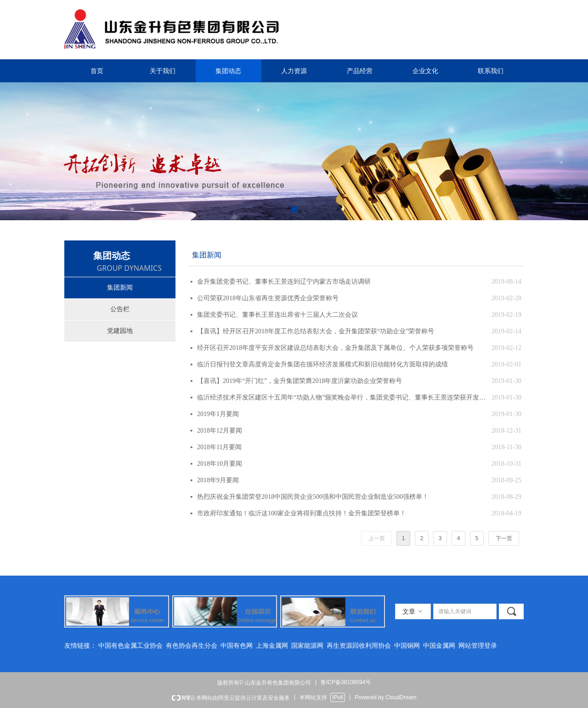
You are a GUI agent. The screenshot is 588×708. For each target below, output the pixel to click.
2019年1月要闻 (218, 414)
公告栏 (120, 309)
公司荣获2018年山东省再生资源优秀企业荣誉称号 (268, 298)
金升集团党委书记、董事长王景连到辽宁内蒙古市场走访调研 (284, 282)
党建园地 (120, 331)
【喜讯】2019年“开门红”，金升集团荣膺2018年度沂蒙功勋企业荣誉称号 (300, 381)
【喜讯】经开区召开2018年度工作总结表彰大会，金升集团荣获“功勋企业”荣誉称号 (316, 331)
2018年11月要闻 (219, 447)
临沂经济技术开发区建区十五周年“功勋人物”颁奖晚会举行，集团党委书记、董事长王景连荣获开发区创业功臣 (342, 397)
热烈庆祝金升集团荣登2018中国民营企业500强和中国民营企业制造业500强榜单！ (313, 497)
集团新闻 (120, 288)
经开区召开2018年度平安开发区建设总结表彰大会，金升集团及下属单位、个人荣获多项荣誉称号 (335, 348)
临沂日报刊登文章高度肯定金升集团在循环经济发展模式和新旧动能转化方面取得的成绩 (322, 364)
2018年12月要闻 (220, 431)
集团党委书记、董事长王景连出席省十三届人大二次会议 (277, 315)
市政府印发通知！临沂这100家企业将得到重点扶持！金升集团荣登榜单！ (302, 513)
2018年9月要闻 (218, 480)
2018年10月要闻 (220, 464)
